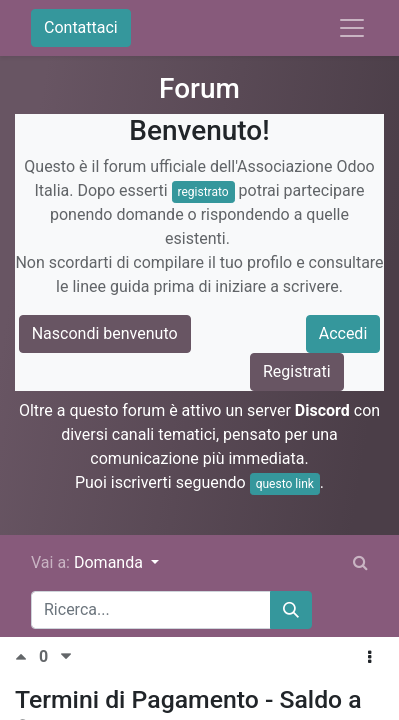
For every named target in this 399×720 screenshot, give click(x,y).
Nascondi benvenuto (105, 333)
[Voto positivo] (27, 656)
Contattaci (81, 27)
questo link (285, 484)
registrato (203, 192)
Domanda (110, 562)
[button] (369, 658)
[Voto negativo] (66, 656)
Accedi (343, 333)
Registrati (297, 371)
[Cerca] (291, 610)
